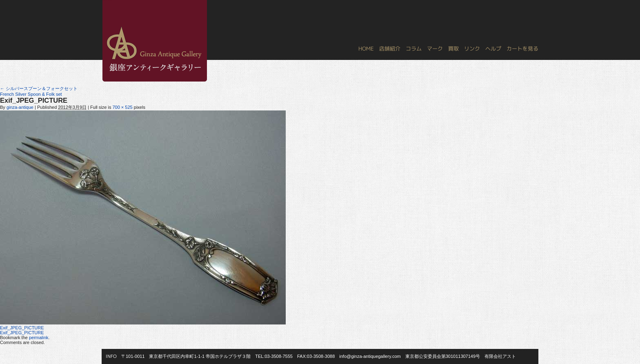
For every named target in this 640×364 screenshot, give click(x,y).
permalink (39, 338)
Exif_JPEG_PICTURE (22, 328)
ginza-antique (20, 107)
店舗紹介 (390, 49)
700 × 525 (122, 107)
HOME (366, 49)
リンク (472, 49)
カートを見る (522, 49)
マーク (435, 49)
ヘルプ (493, 49)
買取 (453, 49)
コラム (414, 49)
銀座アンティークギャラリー (108, 0)
